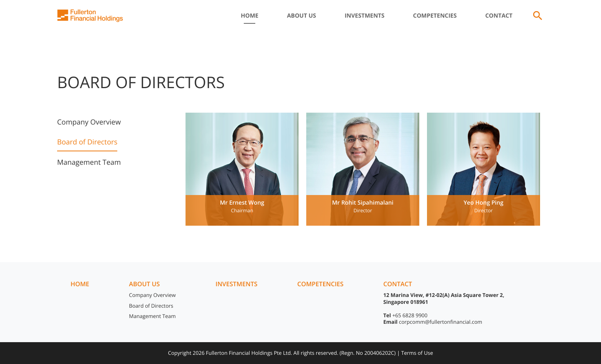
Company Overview (89, 122)
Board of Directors (87, 142)
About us (145, 284)
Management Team (89, 162)
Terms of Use (417, 353)
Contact (499, 16)
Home (250, 16)
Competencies (435, 16)
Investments (365, 16)
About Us (302, 16)
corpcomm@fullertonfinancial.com (441, 322)
